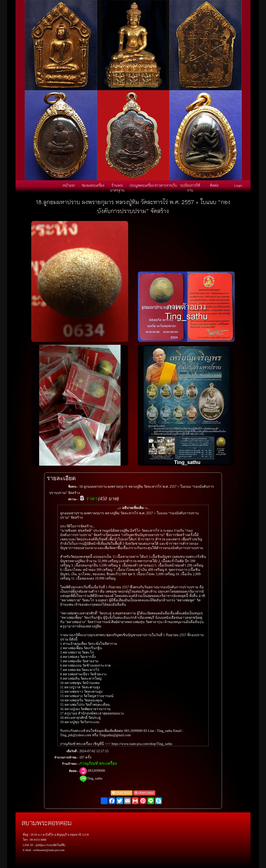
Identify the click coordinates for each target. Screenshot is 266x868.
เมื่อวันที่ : (72, 751)
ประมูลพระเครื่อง (142, 185)
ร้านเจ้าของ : (70, 764)
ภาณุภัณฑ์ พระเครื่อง (98, 763)
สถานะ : (73, 499)
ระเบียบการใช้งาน (190, 188)
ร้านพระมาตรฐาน (117, 188)
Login (238, 185)
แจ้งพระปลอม (144, 793)
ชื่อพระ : (73, 487)
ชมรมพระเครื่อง (93, 185)
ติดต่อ (214, 185)
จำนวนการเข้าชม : (66, 758)
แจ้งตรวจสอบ (122, 793)
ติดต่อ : (74, 771)
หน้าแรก (69, 185)
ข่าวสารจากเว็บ (166, 185)
